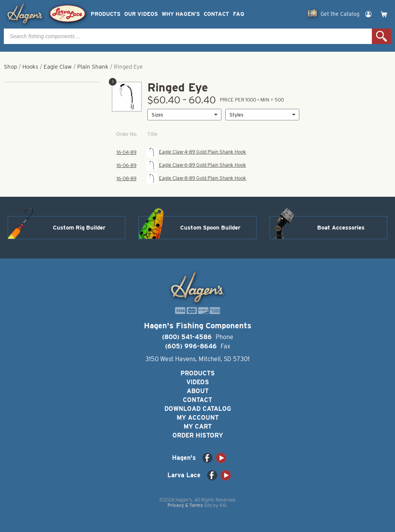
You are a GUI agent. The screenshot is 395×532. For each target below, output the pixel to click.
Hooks (30, 67)
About (198, 391)
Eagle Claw (58, 67)
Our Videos (141, 14)
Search (381, 36)
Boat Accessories (341, 228)
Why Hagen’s (181, 14)
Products (106, 14)
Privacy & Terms (185, 505)
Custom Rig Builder (79, 228)
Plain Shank (93, 67)
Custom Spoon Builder (210, 228)
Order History (198, 435)
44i (223, 505)
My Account (198, 418)
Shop (10, 67)
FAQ (239, 14)
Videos (198, 382)
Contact (216, 14)
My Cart (198, 426)
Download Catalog (198, 409)
